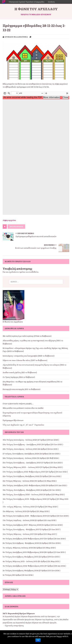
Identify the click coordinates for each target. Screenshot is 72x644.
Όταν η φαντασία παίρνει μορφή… (18, 403)
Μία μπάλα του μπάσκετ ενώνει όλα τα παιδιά (23, 408)
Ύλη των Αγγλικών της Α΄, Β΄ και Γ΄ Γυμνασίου (23, 425)
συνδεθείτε (33, 272)
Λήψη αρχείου (9, 220)
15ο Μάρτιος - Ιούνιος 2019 (15, 511)
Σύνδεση (51, 2)
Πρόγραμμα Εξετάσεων (13, 420)
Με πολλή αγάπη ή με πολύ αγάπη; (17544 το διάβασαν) (27, 336)
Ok (38, 640)
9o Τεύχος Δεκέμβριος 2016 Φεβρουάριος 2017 (23, 538)
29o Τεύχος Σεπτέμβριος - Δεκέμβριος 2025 (22, 444)
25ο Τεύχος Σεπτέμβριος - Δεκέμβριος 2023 (22, 462)
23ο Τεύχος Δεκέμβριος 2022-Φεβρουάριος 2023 (24, 472)
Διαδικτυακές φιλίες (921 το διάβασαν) (20, 372)
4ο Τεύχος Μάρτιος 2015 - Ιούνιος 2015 (20, 561)
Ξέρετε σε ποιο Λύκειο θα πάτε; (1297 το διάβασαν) (25, 360)
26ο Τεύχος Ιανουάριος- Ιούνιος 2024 (19, 458)
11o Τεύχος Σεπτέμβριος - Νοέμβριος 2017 (21, 529)
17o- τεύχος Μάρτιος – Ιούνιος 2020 (19, 507)
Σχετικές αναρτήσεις (14, 625)
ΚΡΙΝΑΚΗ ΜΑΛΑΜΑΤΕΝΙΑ (16, 37)
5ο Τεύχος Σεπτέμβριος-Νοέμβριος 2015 (20, 557)
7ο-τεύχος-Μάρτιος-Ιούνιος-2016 (18, 548)
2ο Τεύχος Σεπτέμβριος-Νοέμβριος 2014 (20, 570)
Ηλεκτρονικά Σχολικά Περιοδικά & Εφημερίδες (27, 2)
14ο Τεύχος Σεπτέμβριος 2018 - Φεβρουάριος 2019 (25, 516)
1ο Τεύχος (7, 575)
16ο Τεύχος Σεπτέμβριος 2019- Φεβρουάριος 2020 (25, 499)
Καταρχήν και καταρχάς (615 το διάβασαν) (22, 389)
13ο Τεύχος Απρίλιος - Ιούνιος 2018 (18, 520)
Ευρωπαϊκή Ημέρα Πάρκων (21, 613)
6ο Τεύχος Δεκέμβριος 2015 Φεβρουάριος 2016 (23, 552)
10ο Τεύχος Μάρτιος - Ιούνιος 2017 (18, 534)
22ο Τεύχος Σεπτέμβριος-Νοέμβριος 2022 (21, 476)
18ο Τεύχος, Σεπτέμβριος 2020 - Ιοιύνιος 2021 (23, 494)
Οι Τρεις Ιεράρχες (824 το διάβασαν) (19, 377)
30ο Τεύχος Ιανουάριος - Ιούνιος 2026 (20, 440)
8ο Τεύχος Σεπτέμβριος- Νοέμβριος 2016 (21, 543)
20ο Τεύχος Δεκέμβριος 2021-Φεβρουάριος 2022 (24, 485)
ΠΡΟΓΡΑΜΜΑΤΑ (16, 227)
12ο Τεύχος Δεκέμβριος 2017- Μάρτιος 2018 (22, 525)
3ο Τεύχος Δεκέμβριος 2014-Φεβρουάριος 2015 (23, 566)
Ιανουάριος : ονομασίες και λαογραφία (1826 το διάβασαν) (29, 356)
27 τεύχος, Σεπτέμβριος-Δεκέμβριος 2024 (21, 453)
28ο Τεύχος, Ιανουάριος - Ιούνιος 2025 (20, 449)
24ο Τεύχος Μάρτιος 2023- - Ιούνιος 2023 (21, 467)
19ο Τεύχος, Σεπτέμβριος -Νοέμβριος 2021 (21, 490)
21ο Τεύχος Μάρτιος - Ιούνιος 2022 (18, 481)
